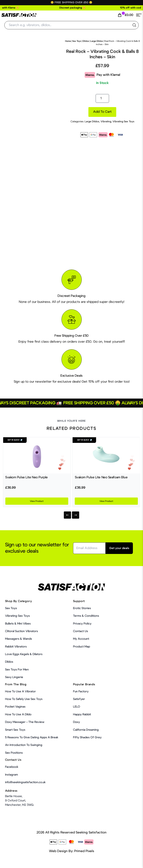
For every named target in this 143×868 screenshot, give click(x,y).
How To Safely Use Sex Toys (24, 699)
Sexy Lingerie (14, 677)
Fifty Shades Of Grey (87, 737)
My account (81, 639)
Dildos (86, 41)
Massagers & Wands (19, 639)
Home (68, 41)
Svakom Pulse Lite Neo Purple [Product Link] (26, 477)
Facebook (12, 767)
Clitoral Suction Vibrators (22, 631)
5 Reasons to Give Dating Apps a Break (32, 737)
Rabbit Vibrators (16, 647)
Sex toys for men (17, 670)
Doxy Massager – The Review (25, 722)
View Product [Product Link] (37, 501)
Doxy (76, 722)
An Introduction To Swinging (24, 745)
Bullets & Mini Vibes (18, 624)
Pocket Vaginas (15, 707)
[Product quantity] (102, 98)
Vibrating (106, 122)
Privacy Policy (82, 624)
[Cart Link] (125, 15)
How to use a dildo (18, 714)
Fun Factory (81, 691)
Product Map (82, 647)
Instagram (11, 775)
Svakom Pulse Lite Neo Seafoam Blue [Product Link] (101, 477)
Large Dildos (97, 41)
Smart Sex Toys (15, 730)
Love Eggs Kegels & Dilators (24, 654)
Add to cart (102, 112)
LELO (77, 707)
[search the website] (134, 25)
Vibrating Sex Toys (123, 122)
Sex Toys (77, 41)
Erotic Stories (82, 608)
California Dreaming (86, 730)
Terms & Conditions (86, 616)
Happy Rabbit (82, 714)
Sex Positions (14, 753)
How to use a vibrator (20, 691)
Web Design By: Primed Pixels (72, 851)
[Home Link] (19, 15)
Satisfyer (79, 699)
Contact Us (81, 631)
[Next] (76, 515)
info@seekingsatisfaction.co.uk (25, 782)
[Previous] (67, 515)
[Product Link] (37, 455)
